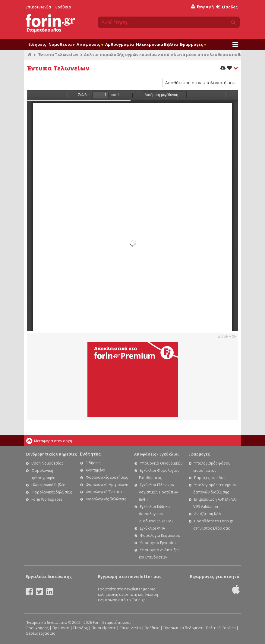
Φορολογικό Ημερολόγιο (108, 485)
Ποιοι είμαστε (104, 628)
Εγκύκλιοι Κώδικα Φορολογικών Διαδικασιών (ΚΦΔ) (156, 514)
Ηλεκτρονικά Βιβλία (157, 44)
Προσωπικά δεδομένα (183, 628)
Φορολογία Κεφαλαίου (160, 535)
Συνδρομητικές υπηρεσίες (51, 454)
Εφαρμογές (193, 44)
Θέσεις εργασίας (40, 633)
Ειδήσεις (37, 44)
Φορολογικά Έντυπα (104, 492)
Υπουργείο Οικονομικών (161, 463)
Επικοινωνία (38, 7)
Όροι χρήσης (37, 628)
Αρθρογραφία (120, 44)
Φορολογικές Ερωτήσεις (107, 477)
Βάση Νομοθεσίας (47, 463)
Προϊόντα (61, 628)
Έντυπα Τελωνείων (58, 54)
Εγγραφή (202, 7)
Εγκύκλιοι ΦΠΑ (153, 528)
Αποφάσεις (90, 44)
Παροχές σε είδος (210, 478)
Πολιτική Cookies (221, 628)
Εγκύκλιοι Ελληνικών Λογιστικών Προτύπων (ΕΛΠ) (158, 492)
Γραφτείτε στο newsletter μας (124, 589)
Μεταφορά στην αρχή (53, 441)
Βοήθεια (63, 7)
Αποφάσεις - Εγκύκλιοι (156, 454)
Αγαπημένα (95, 470)
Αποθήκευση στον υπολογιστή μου (200, 83)
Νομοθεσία (62, 44)
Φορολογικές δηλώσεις (52, 492)
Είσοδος (227, 7)
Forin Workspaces (47, 499)
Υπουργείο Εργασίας (158, 543)
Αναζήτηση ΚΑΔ (208, 514)
